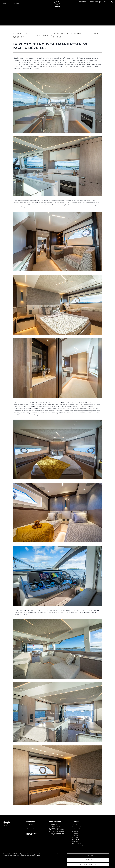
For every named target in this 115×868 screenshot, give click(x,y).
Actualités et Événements (20, 35)
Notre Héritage (76, 844)
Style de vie (75, 842)
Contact (82, 2)
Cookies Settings (88, 855)
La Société (75, 837)
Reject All (88, 860)
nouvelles (75, 831)
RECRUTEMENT (53, 836)
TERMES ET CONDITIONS (56, 832)
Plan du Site (29, 825)
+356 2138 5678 (93, 2)
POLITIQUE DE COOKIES (56, 834)
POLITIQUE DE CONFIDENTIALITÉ (54, 825)
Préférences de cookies (33, 829)
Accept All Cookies (88, 864)
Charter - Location (77, 827)
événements (76, 833)
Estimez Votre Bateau (78, 846)
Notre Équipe (76, 840)
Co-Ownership (76, 829)
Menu (4, 4)
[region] (57, 860)
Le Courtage (75, 825)
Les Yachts (15, 4)
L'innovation (75, 835)
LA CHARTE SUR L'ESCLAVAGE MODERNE (56, 829)
